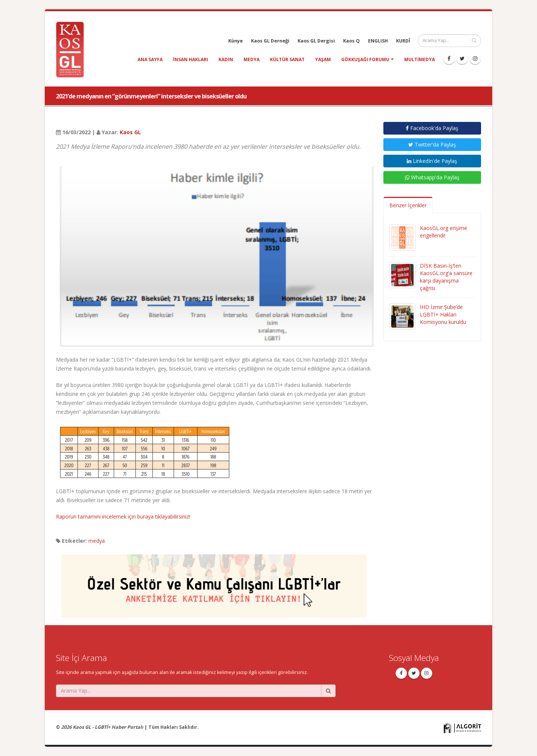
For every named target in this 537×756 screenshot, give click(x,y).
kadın (226, 59)
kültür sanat (287, 59)
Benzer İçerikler (408, 205)
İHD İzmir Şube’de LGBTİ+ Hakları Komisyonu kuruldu (443, 314)
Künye (235, 41)
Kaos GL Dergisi (316, 41)
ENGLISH (378, 41)
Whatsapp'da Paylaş (432, 177)
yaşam (323, 59)
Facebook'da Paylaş (432, 128)
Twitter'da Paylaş (432, 144)
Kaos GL (130, 132)
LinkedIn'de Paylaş (432, 161)
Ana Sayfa (150, 59)
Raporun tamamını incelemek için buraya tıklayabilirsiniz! (123, 516)
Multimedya (420, 59)
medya (252, 59)
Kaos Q (351, 41)
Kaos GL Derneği (270, 41)
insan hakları (191, 59)
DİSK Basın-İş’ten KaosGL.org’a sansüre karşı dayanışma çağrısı (446, 277)
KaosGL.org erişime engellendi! (444, 232)
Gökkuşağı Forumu (365, 59)
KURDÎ (403, 41)
